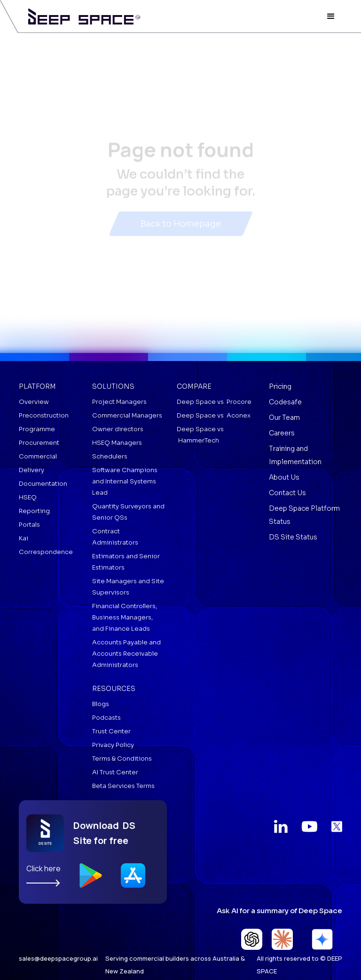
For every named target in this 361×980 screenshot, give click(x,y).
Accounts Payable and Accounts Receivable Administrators (126, 654)
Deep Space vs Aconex (214, 415)
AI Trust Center (115, 772)
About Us (284, 477)
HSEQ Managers (117, 443)
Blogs (101, 704)
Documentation (43, 484)
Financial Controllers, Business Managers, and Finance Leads (125, 617)
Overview (34, 402)
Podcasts (106, 718)
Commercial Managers (127, 415)
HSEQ (28, 497)
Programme (37, 429)
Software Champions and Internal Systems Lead (125, 481)
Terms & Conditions (122, 759)
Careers (282, 433)
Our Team (284, 418)
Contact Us (287, 493)
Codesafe (285, 402)
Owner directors (118, 429)
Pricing (280, 386)
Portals (29, 525)
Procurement (39, 443)
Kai (24, 538)
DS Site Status (293, 537)
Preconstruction (44, 415)
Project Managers (119, 402)
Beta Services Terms (123, 786)
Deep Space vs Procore (214, 402)
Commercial (38, 456)
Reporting (34, 511)
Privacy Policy (113, 745)
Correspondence (46, 552)
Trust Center (111, 731)
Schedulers (110, 456)
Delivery (31, 470)
